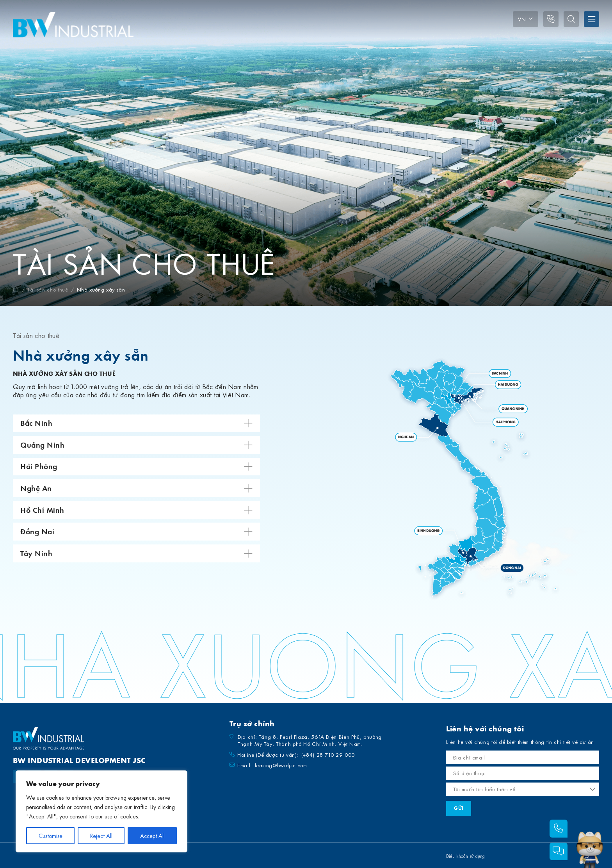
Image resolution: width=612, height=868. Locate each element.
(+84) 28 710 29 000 (328, 755)
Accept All (152, 836)
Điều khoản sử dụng (465, 856)
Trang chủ (16, 289)
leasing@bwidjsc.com (281, 765)
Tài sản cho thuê (48, 289)
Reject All (101, 836)
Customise (51, 836)
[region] (101, 811)
